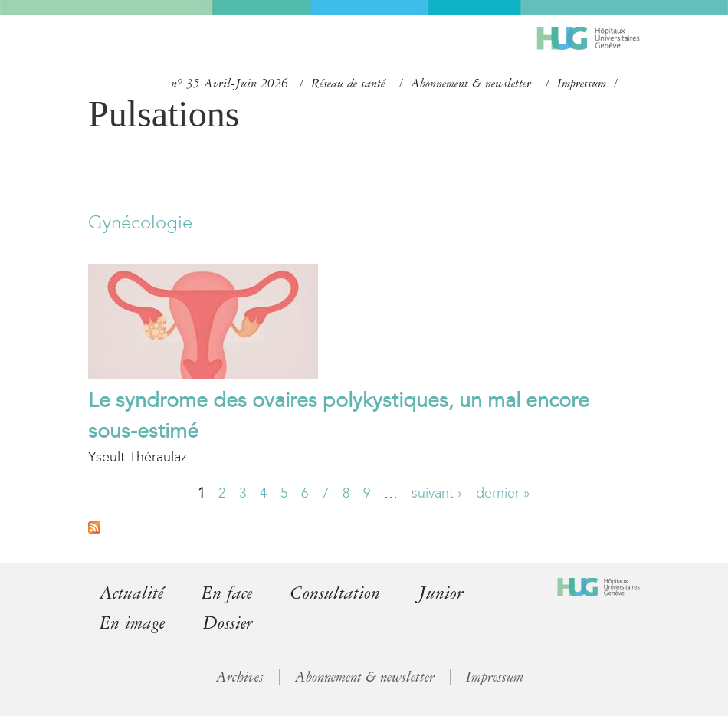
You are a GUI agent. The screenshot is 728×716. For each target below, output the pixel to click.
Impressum (582, 84)
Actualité (131, 593)
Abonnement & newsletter (471, 84)
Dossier (228, 623)
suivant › (437, 493)
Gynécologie (140, 222)
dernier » (503, 493)
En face (227, 593)
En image (132, 623)
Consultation (335, 593)
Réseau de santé (348, 84)
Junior (441, 593)
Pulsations (164, 114)
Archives (240, 677)
